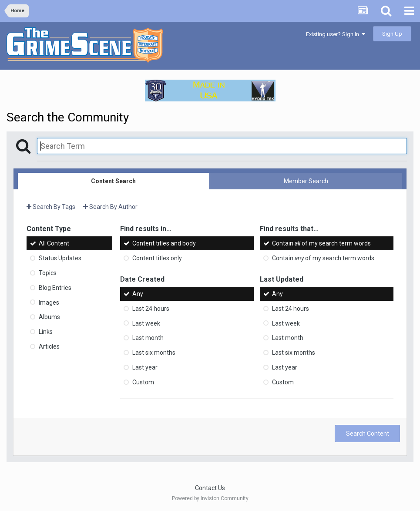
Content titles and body (164, 243)
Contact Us (210, 488)
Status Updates (60, 258)
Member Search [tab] (306, 181)
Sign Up (392, 34)
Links (46, 332)
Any (138, 294)
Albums (49, 317)
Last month (148, 338)
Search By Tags (51, 207)
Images (49, 302)
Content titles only (157, 258)
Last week (146, 323)
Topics (48, 273)
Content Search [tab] (113, 181)
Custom (143, 382)
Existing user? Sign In (336, 34)
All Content (54, 243)
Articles (49, 346)
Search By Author (110, 207)
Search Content (368, 434)
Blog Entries (55, 288)
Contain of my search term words (321, 243)
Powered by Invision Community (210, 498)
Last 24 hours (151, 309)
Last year (145, 367)
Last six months (154, 353)
